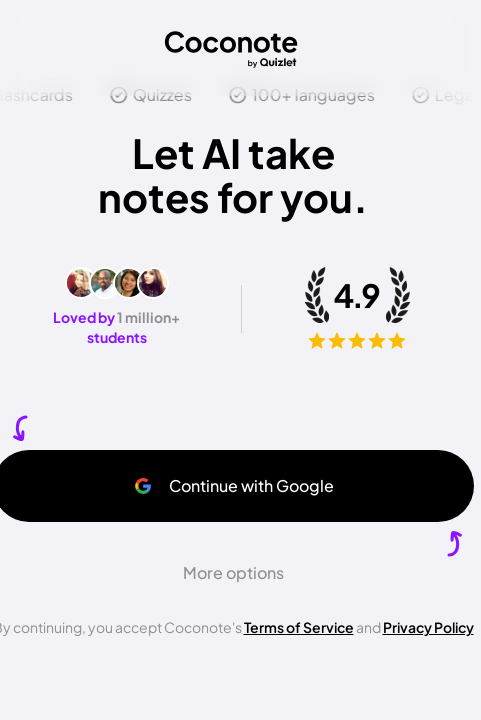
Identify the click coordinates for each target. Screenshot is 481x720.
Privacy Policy (428, 627)
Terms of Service (299, 627)
